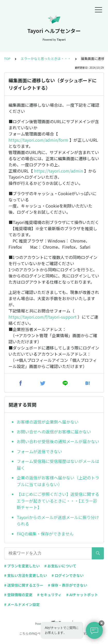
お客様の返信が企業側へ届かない (48, 422)
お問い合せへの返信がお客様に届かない (54, 432)
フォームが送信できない (39, 451)
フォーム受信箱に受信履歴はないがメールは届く (58, 464)
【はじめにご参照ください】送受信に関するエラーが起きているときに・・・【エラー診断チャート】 (58, 501)
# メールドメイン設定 (22, 604)
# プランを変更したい (22, 566)
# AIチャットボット (82, 595)
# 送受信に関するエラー (24, 585)
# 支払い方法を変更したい (26, 575)
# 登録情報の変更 (18, 595)
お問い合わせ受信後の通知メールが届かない (58, 441)
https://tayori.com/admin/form (38, 140)
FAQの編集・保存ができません (45, 534)
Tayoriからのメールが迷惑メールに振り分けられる (58, 521)
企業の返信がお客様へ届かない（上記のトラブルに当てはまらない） (58, 481)
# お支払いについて (60, 566)
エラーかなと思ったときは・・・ (46, 59)
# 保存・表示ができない (68, 585)
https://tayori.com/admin (59, 171)
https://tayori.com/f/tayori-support (43, 317)
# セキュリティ (49, 595)
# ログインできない (68, 575)
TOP (7, 59)
